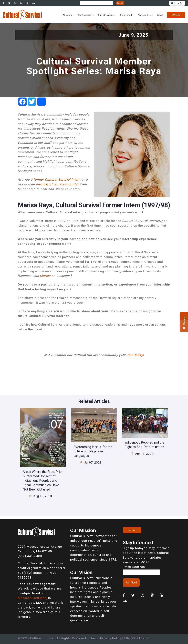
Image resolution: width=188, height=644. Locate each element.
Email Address (134, 567)
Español (177, 3)
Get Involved (126, 15)
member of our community (57, 184)
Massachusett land (32, 598)
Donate (176, 15)
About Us (67, 15)
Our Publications (106, 15)
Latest (160, 15)
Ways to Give (144, 15)
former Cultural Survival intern (57, 180)
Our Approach (85, 15)
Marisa (45, 276)
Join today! (135, 355)
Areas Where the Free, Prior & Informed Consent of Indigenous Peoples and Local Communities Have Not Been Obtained (43, 481)
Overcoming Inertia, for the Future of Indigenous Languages (93, 451)
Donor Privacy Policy (105, 638)
